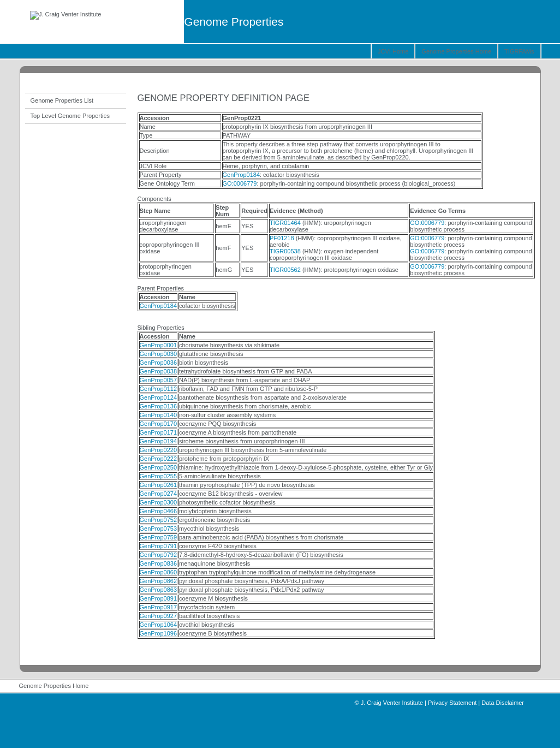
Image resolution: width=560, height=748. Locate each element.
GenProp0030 (159, 354)
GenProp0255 (159, 476)
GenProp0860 (159, 572)
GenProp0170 (159, 424)
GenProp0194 (159, 441)
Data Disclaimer (503, 703)
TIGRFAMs (519, 51)
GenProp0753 (159, 529)
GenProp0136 (159, 406)
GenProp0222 (159, 459)
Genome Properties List (62, 100)
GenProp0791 (159, 546)
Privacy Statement (452, 703)
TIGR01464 (285, 223)
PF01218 (282, 238)
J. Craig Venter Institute (392, 703)
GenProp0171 (159, 432)
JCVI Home (393, 51)
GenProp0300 (159, 502)
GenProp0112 (159, 389)
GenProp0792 (159, 555)
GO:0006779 (240, 183)
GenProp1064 (159, 625)
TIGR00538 (285, 251)
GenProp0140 (159, 415)
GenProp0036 (159, 363)
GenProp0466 (159, 511)
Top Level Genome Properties (70, 116)
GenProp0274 (159, 494)
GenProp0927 (159, 616)
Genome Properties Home (456, 51)
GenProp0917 (159, 607)
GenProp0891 (159, 598)
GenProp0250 (159, 467)
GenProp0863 (159, 590)
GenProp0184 (242, 175)
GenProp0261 (159, 485)
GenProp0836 (159, 563)
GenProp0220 (159, 450)
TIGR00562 (285, 270)
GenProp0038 (159, 371)
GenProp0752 (159, 520)
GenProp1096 (159, 633)
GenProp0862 (159, 581)
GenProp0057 (159, 380)
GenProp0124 (159, 397)
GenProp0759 (159, 537)
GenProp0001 (159, 345)
